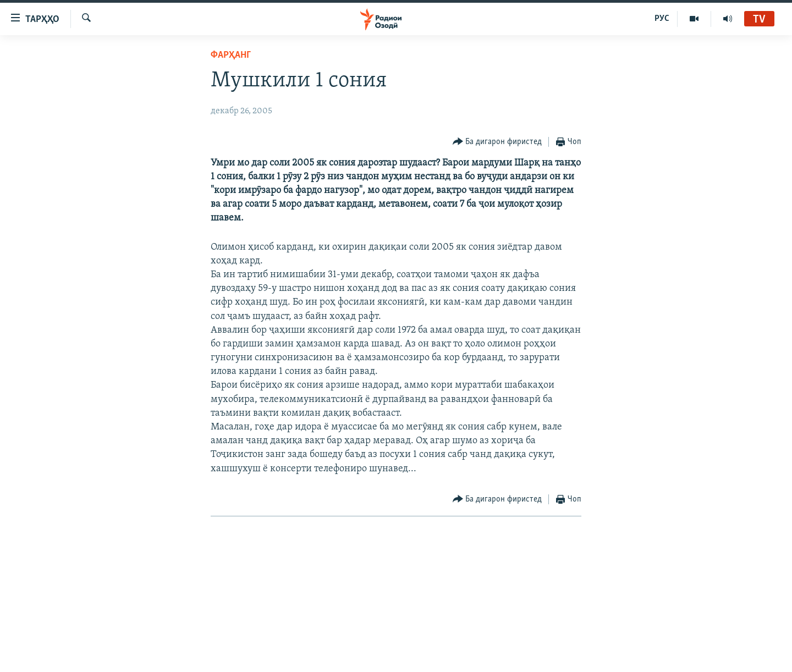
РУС (662, 19)
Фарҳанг (231, 55)
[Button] (497, 142)
